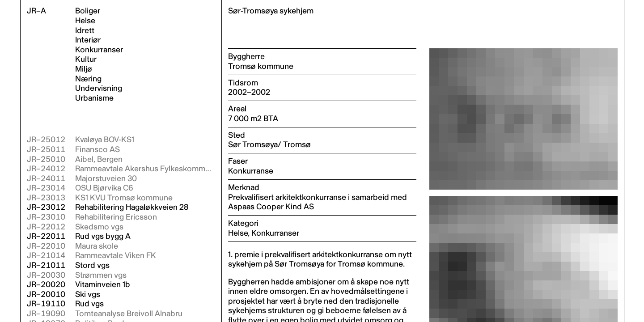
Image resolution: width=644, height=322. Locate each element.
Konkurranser (99, 50)
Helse (85, 21)
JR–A (36, 11)
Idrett (85, 31)
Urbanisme (94, 98)
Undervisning (99, 89)
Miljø (84, 69)
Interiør (88, 40)
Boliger (88, 11)
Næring (88, 79)
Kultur (86, 59)
